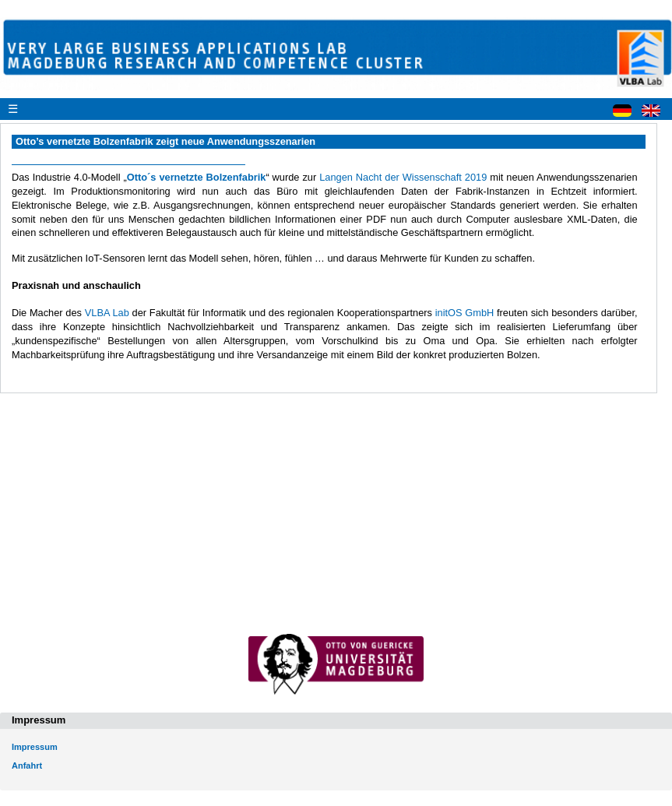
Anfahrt (27, 766)
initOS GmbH (465, 313)
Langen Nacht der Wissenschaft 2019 (403, 177)
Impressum (35, 747)
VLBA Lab (107, 313)
